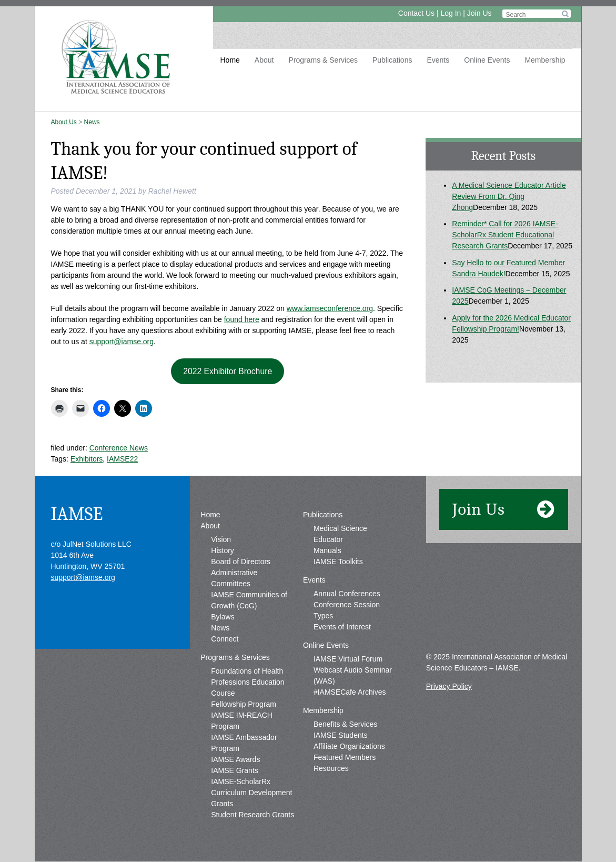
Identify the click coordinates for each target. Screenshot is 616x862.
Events (438, 60)
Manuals (327, 550)
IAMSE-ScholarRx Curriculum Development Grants (251, 793)
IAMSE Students (341, 735)
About (264, 60)
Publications (392, 60)
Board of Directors (241, 562)
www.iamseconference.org (330, 308)
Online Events (487, 60)
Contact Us (416, 13)
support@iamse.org (122, 342)
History (223, 550)
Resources (331, 768)
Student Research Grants (253, 815)
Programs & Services (323, 60)
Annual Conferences (347, 594)
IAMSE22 (122, 459)
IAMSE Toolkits (338, 562)
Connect (225, 639)
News (92, 122)
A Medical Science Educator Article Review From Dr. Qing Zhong (509, 196)
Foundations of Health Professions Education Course (248, 682)
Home (230, 60)
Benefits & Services (345, 724)
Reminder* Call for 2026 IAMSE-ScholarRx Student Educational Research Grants (505, 235)
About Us (64, 122)
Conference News (119, 448)
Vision (221, 539)
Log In (451, 13)
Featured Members (345, 757)
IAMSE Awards (235, 759)
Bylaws (223, 617)
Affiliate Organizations (349, 746)
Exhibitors (87, 459)
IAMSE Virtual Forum (348, 659)
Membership (545, 60)
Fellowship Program (244, 704)
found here (242, 319)
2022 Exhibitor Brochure (228, 371)
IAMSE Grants (234, 770)
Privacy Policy (449, 686)
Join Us (479, 13)
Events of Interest (342, 627)
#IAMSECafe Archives (350, 692)
